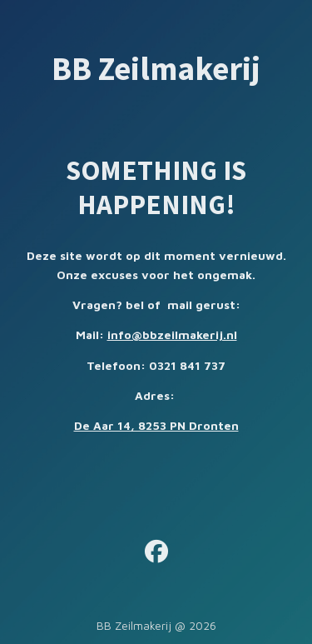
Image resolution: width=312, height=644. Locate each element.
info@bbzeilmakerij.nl (172, 334)
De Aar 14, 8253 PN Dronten (156, 425)
